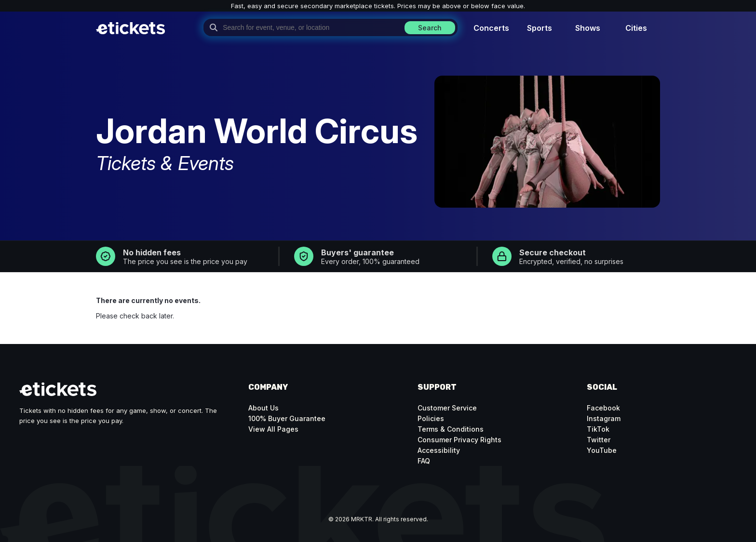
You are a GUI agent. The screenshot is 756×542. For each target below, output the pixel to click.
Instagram (604, 418)
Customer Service (447, 408)
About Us (263, 408)
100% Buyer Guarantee (287, 418)
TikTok (598, 429)
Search (430, 28)
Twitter (599, 440)
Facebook (603, 408)
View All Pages (273, 429)
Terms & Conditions (451, 429)
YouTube (602, 450)
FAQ (424, 461)
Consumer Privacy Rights (459, 440)
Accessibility (439, 450)
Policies (431, 418)
